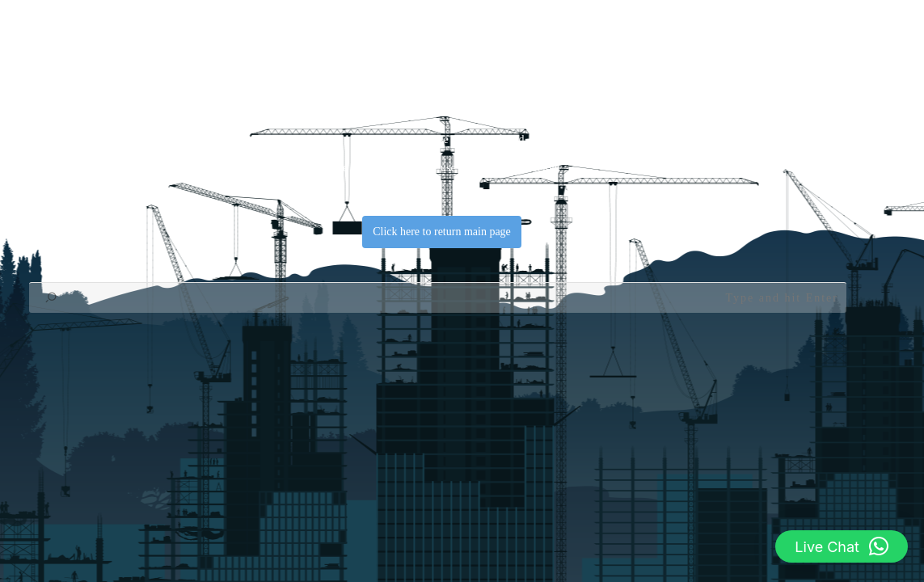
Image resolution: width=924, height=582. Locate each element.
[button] (842, 546)
